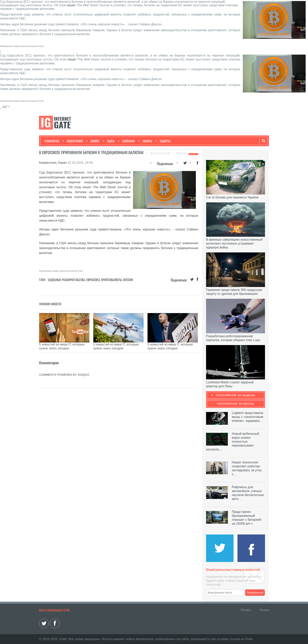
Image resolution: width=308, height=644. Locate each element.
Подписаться (255, 593)
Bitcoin (128, 280)
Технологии (52, 141)
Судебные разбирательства (66, 280)
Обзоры (145, 141)
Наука (109, 141)
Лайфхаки (126, 141)
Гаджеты (163, 141)
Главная (181, 153)
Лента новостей (160, 153)
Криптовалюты (112, 280)
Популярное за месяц (236, 404)
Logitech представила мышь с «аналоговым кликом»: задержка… (247, 417)
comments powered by (64, 369)
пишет (71, 5)
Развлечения (73, 141)
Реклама (264, 610)
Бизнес (93, 141)
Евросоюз (93, 280)
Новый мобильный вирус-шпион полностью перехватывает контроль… (233, 442)
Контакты (246, 610)
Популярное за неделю (236, 395)
